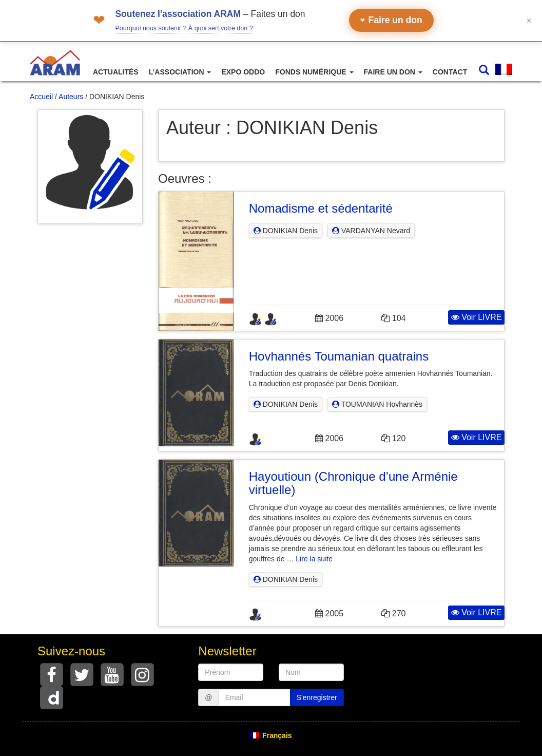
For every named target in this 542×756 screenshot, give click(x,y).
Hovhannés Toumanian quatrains (339, 356)
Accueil (41, 97)
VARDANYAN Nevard (371, 231)
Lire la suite (314, 559)
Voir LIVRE (477, 317)
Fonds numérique (314, 72)
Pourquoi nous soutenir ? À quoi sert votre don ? (184, 28)
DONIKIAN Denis (286, 231)
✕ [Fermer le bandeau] (529, 20)
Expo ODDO (243, 72)
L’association (180, 72)
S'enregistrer (317, 697)
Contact (450, 72)
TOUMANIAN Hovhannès (377, 404)
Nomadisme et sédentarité (321, 208)
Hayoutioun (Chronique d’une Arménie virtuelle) (353, 483)
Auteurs (71, 97)
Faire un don (391, 20)
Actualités (116, 72)
